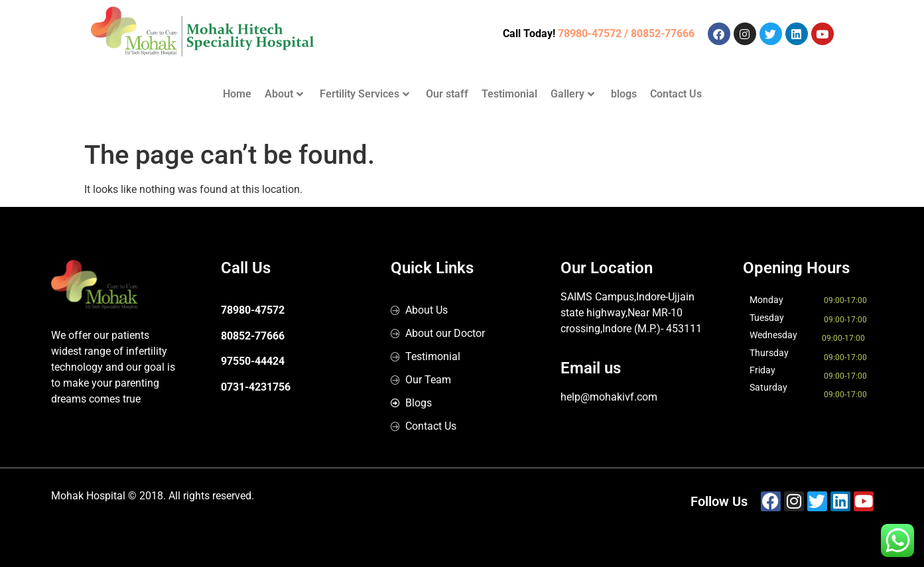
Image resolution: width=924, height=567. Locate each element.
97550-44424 (253, 361)
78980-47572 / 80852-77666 (626, 33)
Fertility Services (364, 94)
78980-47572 (253, 310)
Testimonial (509, 94)
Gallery (572, 94)
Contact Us (676, 94)
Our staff (447, 94)
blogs (624, 94)
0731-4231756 (256, 387)
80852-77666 (253, 336)
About (284, 94)
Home (237, 94)
